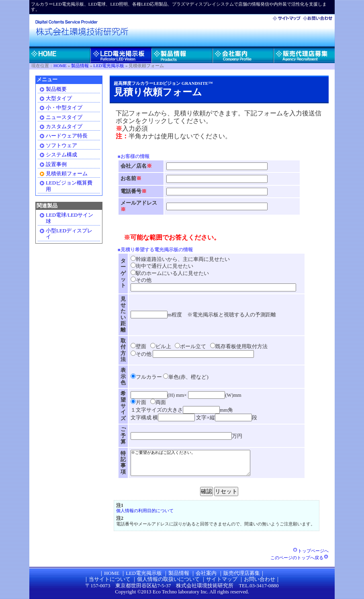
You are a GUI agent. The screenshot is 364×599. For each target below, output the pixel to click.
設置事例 (56, 164)
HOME (60, 66)
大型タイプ (59, 98)
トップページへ (311, 551)
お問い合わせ (260, 579)
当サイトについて (110, 579)
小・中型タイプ (64, 108)
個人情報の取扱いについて (168, 579)
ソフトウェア (61, 146)
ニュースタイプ (64, 117)
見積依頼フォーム (67, 174)
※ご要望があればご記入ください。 (197, 463)
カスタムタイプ (64, 127)
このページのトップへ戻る (300, 558)
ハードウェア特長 (67, 136)
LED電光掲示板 (109, 66)
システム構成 (61, 155)
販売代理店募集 (242, 573)
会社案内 (206, 573)
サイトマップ (222, 579)
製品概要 (56, 89)
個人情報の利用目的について (145, 511)
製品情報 (80, 66)
